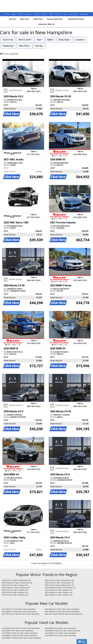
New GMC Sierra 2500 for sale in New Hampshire (64, 614)
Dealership (9, 46)
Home (7, 14)
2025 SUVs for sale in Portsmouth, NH (59, 583)
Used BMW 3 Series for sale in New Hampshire (63, 631)
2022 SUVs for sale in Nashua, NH (15, 595)
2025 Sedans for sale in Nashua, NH (16, 588)
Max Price (25, 46)
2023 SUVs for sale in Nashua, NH (15, 592)
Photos (58, 14)
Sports (37, 14)
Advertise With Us (47, 24)
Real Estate (73, 14)
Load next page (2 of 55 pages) (46, 563)
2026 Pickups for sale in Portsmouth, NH (17, 583)
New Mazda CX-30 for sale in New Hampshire (19, 612)
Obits (52, 14)
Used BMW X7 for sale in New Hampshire (61, 636)
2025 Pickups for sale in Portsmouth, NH (60, 588)
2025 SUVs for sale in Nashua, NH (15, 585)
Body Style (65, 40)
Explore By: (8, 40)
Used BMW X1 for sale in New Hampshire (61, 633)
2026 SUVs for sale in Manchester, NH (59, 580)
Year (40, 40)
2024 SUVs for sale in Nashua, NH (15, 590)
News (14, 14)
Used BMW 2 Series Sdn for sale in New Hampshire (21, 638)
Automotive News (76, 19)
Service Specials (55, 19)
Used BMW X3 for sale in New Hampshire (61, 628)
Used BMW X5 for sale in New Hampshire (18, 631)
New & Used (25, 40)
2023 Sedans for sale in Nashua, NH (59, 592)
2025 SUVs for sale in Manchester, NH (59, 585)
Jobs (65, 14)
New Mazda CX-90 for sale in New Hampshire (62, 612)
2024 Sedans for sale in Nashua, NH (59, 590)
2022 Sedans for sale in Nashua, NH (59, 595)
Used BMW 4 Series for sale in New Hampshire (20, 636)
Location (80, 40)
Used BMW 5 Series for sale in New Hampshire (20, 633)
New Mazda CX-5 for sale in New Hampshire (19, 609)
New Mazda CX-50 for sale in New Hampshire (62, 609)
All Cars (12, 19)
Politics (21, 14)
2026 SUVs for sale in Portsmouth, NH (16, 580)
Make (51, 40)
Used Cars (38, 19)
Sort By (39, 46)
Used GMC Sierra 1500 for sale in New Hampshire (21, 628)
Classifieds (84, 14)
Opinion (45, 14)
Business (29, 14)
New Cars (25, 19)
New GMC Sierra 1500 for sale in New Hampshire (21, 614)
